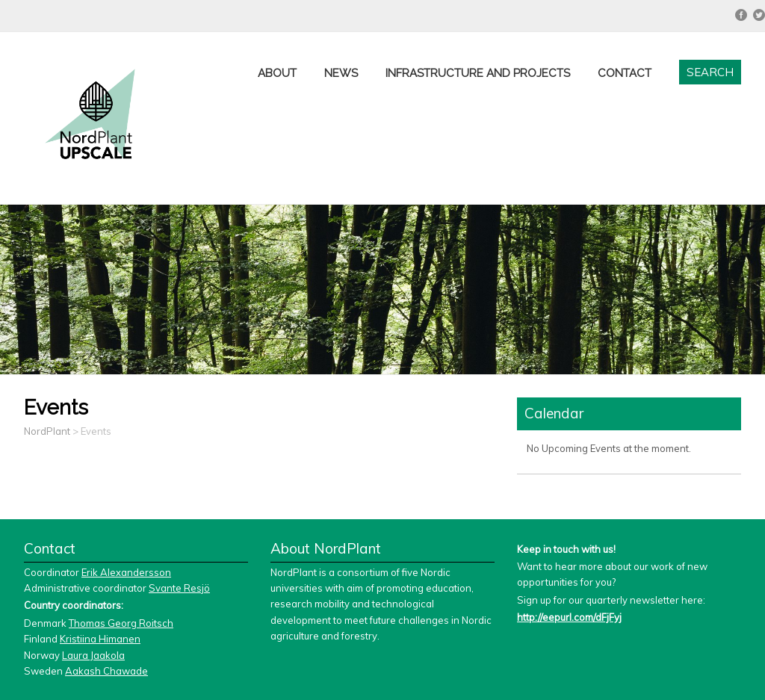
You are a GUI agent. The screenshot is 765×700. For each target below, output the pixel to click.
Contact (625, 73)
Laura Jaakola (93, 655)
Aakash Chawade (106, 671)
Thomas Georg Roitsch (121, 623)
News (341, 73)
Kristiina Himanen (100, 639)
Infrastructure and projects (478, 73)
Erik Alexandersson (126, 572)
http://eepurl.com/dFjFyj (569, 617)
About (277, 73)
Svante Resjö (179, 588)
